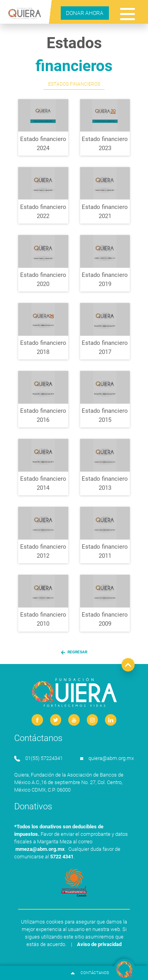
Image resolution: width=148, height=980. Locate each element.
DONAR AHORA (85, 13)
